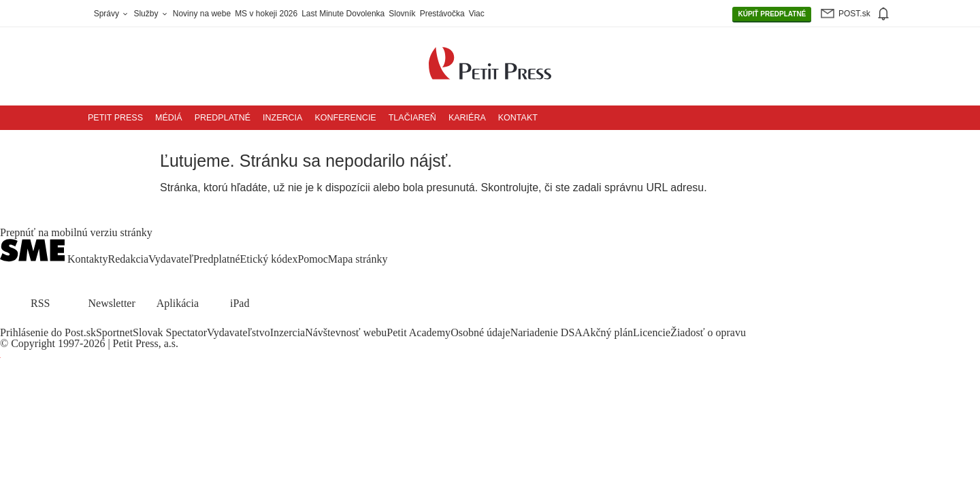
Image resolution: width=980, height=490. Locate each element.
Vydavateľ (171, 259)
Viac (477, 14)
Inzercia (282, 118)
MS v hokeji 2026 (266, 14)
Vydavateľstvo (239, 332)
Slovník (402, 14)
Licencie (652, 332)
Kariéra (467, 118)
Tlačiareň (412, 118)
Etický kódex (269, 259)
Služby (151, 14)
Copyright (33, 343)
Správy (112, 14)
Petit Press (115, 118)
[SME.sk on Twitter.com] (24, 322)
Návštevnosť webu (346, 332)
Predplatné (223, 118)
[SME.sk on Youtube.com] (56, 322)
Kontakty (88, 259)
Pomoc (312, 259)
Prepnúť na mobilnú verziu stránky (76, 233)
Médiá (169, 118)
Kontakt (518, 118)
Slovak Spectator (170, 332)
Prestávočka (442, 14)
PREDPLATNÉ (772, 14)
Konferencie (345, 118)
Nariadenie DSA (546, 332)
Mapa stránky (358, 259)
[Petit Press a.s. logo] (490, 56)
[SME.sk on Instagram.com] (41, 322)
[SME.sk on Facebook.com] (8, 322)
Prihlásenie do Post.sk (48, 332)
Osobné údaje (480, 332)
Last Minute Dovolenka (343, 14)
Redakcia (129, 259)
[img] (883, 14)
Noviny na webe (202, 14)
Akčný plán (608, 332)
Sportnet (114, 332)
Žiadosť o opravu (708, 332)
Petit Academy (419, 332)
